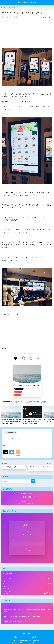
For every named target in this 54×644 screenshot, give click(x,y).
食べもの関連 (42, 402)
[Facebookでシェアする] (23, 358)
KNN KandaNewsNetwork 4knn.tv (27, 3)
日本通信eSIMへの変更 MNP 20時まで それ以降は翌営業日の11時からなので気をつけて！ (27, 610)
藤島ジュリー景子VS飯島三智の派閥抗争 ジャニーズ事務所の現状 (22, 616)
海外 (35, 402)
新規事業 (30, 402)
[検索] (33, 481)
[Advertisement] (27, 33)
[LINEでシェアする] (38, 358)
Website (18, 455)
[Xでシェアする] (16, 358)
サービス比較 (15, 402)
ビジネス (23, 402)
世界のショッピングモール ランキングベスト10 (17, 621)
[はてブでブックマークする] (31, 358)
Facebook (12, 455)
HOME (27, 633)
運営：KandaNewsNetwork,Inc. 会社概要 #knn (27, 637)
